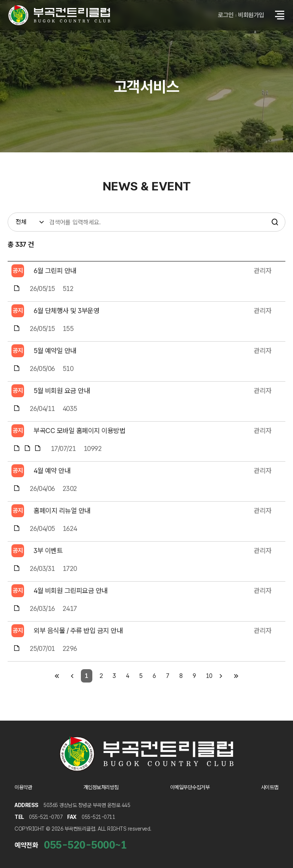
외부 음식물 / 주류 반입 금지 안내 (78, 631)
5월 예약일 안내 (55, 351)
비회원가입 (251, 15)
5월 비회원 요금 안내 (62, 391)
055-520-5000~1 (85, 845)
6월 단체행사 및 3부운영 (66, 311)
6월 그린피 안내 (55, 271)
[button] (280, 15)
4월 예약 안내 (52, 471)
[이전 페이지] (72, 676)
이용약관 (23, 787)
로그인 (226, 15)
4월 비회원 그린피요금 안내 (71, 591)
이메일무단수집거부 (190, 787)
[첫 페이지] (57, 676)
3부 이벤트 (48, 551)
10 (209, 676)
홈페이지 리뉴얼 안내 (62, 511)
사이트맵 (270, 787)
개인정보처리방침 (101, 787)
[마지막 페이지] (236, 676)
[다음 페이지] (221, 676)
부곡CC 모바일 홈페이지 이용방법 (79, 431)
